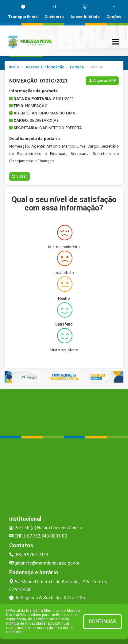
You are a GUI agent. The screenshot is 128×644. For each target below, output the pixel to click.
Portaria (77, 67)
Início (14, 67)
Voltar (19, 176)
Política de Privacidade (26, 623)
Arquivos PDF (102, 81)
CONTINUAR (103, 621)
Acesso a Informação (45, 67)
